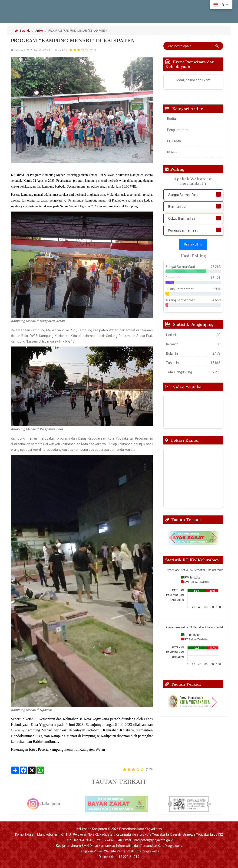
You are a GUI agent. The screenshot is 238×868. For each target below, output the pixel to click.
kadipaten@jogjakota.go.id (154, 840)
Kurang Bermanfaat (183, 230)
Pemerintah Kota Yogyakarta (140, 829)
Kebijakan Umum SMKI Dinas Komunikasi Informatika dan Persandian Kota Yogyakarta (119, 846)
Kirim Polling (193, 244)
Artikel (39, 31)
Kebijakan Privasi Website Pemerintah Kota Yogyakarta (119, 851)
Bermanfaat (177, 207)
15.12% (216, 278)
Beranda (23, 31)
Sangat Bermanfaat (183, 195)
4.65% (217, 300)
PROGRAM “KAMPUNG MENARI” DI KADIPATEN (78, 31)
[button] (172, 538)
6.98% (217, 289)
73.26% (216, 267)
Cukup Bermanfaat (182, 219)
